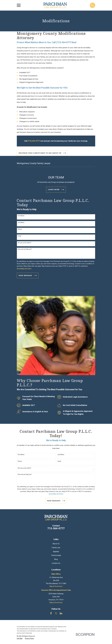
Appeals (56, 552)
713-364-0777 (56, 529)
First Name (21, 216)
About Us (56, 544)
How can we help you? (25, 249)
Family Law (56, 548)
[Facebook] (51, 613)
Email (19, 236)
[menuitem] (20, 639)
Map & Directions (56, 586)
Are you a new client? (24, 243)
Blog (56, 559)
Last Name (21, 223)
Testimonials (56, 555)
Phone (20, 229)
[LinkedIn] (61, 613)
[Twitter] (56, 613)
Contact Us (56, 563)
